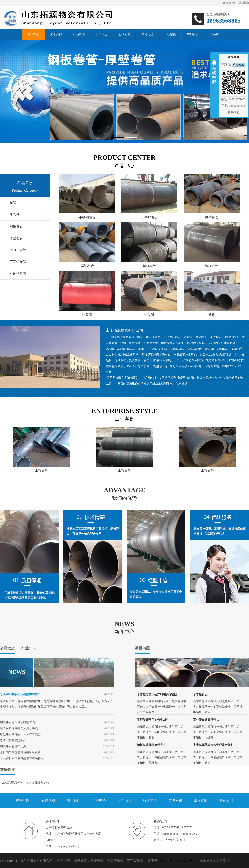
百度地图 (48, 800)
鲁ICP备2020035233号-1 (178, 861)
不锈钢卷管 (18, 274)
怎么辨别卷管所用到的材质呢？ (20, 694)
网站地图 (23, 800)
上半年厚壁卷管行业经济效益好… (215, 745)
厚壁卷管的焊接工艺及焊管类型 (20, 734)
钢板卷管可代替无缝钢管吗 (17, 722)
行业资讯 (150, 800)
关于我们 (74, 800)
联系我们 (226, 800)
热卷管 (15, 215)
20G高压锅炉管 (12, 783)
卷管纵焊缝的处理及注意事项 (19, 728)
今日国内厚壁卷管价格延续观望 (20, 752)
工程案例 (201, 800)
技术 (203, 861)
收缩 (214, 77)
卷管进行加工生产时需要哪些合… (159, 695)
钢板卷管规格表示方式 (151, 745)
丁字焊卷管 (18, 262)
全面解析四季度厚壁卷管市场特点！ (23, 758)
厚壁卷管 (16, 238)
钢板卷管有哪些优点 (13, 746)
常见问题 (175, 800)
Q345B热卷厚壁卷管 (13, 740)
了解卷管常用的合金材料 (153, 720)
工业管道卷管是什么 (206, 720)
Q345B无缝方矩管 (38, 783)
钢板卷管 (16, 226)
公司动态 (124, 800)
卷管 (13, 203)
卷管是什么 (200, 695)
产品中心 (99, 800)
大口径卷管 (18, 250)
